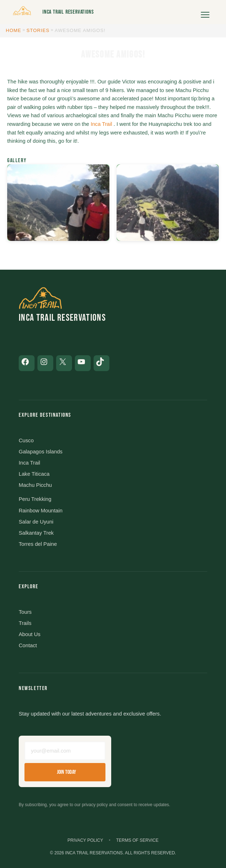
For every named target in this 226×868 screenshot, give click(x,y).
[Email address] (65, 751)
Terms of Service (137, 840)
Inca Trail (101, 124)
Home (13, 30)
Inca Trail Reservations (68, 12)
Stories (38, 30)
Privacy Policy (85, 840)
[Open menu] (205, 12)
